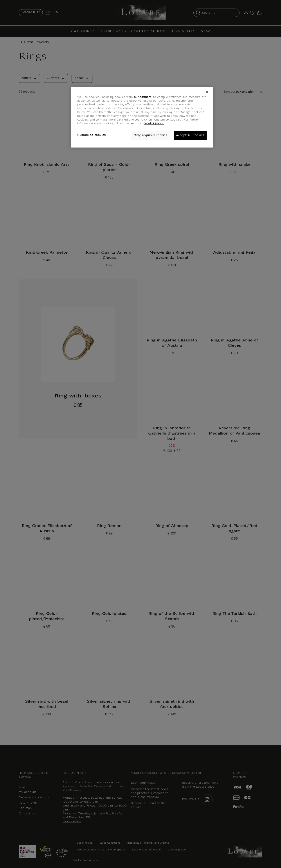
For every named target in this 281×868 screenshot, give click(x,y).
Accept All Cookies (190, 135)
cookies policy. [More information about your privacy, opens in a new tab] (154, 124)
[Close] (207, 92)
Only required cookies (150, 135)
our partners (143, 97)
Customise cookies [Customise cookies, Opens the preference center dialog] (92, 135)
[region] (142, 117)
